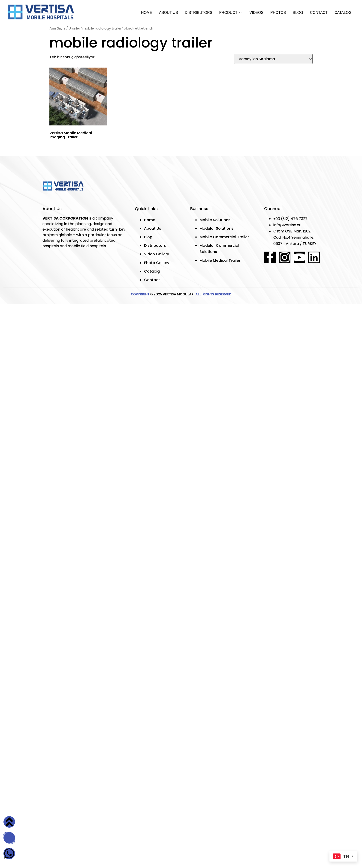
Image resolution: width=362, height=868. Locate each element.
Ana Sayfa (57, 28)
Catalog (343, 13)
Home (147, 13)
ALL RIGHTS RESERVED (213, 294)
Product (231, 13)
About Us (169, 13)
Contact (319, 13)
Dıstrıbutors (199, 13)
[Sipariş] (273, 59)
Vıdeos (256, 13)
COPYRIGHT (140, 294)
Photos (278, 13)
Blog (298, 13)
